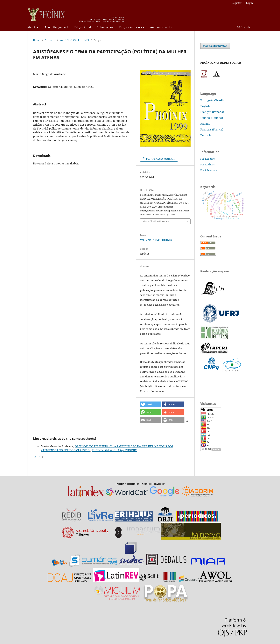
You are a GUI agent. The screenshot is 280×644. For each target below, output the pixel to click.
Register (237, 3)
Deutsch (206, 135)
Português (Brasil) (212, 100)
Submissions (105, 27)
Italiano (205, 124)
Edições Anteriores (132, 27)
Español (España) (212, 118)
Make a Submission (215, 46)
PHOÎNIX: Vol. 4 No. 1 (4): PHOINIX (114, 450)
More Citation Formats (156, 221)
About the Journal (56, 27)
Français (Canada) (212, 112)
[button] (151, 404)
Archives (50, 40)
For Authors (207, 164)
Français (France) (212, 129)
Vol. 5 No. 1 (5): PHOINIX (74, 40)
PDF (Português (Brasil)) (160, 159)
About (32, 27)
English (205, 106)
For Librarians (209, 170)
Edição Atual (83, 27)
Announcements (161, 27)
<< (35, 457)
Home (37, 40)
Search (244, 27)
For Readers (207, 159)
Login (249, 3)
